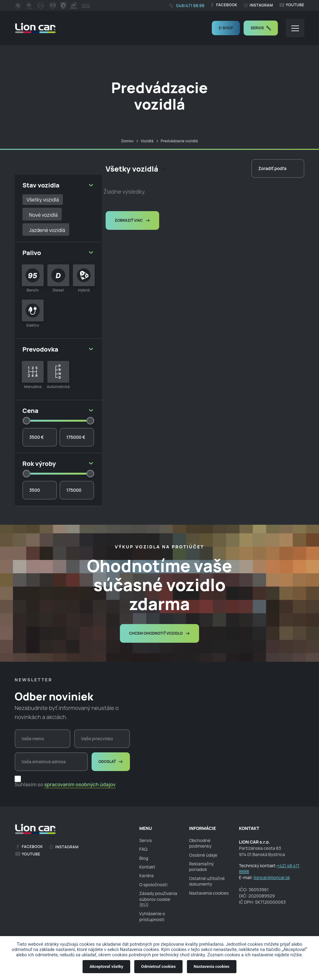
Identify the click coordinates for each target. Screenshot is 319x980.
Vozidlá (147, 141)
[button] (295, 28)
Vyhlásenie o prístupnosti (152, 916)
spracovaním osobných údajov (80, 784)
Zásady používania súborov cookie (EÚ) (158, 899)
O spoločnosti (153, 885)
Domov (127, 141)
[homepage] (35, 28)
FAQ (143, 849)
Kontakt (147, 867)
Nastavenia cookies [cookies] (209, 893)
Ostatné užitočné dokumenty (207, 881)
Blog (144, 858)
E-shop (226, 28)
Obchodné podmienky (200, 843)
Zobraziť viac (132, 220)
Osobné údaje (203, 855)
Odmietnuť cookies (158, 966)
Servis (261, 28)
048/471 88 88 (186, 5)
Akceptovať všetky (106, 966)
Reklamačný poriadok (201, 866)
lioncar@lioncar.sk (272, 877)
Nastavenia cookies (212, 966)
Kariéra (146, 876)
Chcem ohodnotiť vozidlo (159, 633)
